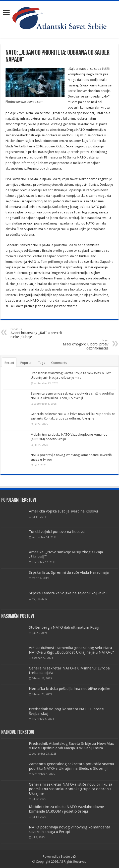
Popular (26, 363)
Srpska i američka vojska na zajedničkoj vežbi (68, 593)
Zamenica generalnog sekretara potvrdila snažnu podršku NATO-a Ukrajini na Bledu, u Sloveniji (72, 766)
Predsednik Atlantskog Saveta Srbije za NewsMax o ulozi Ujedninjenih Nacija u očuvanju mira (71, 746)
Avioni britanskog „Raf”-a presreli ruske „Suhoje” (36, 333)
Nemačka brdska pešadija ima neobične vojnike (70, 689)
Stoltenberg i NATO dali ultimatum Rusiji (64, 627)
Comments (59, 363)
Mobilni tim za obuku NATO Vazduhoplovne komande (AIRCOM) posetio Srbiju (66, 809)
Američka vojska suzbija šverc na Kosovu (64, 511)
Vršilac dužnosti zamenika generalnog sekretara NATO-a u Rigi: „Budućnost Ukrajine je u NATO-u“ (72, 650)
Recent (9, 363)
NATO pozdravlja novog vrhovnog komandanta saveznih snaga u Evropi (70, 829)
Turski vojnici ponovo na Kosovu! (57, 532)
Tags (41, 363)
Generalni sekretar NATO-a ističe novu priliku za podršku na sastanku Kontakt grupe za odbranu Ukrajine (71, 789)
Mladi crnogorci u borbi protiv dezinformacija (83, 345)
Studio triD (68, 857)
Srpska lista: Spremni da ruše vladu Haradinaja (69, 572)
